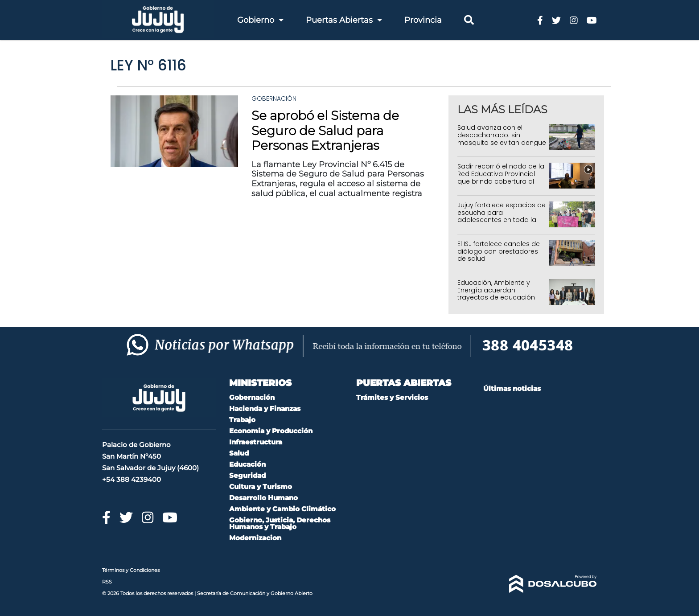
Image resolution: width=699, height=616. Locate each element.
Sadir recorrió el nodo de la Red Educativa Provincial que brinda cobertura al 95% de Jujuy (501, 177)
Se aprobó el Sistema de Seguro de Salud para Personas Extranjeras (325, 130)
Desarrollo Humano (263, 498)
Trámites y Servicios (392, 397)
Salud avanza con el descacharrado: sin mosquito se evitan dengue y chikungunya (502, 139)
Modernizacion (255, 538)
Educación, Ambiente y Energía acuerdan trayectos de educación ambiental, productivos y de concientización (497, 298)
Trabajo (242, 420)
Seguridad (247, 475)
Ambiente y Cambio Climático (282, 509)
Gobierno (260, 20)
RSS (107, 582)
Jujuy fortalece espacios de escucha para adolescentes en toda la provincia (502, 216)
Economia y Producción (271, 431)
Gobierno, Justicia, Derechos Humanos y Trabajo (280, 523)
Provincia (423, 20)
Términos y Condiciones (131, 570)
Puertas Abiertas (344, 20)
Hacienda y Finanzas (265, 409)
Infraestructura (256, 442)
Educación (247, 464)
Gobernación (274, 99)
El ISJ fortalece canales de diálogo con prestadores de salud (499, 251)
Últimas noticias (512, 388)
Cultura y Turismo (261, 487)
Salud (239, 453)
